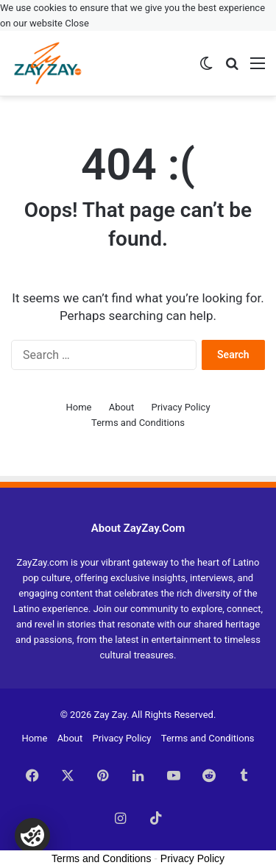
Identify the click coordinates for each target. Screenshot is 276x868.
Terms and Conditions (138, 423)
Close (77, 23)
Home (78, 407)
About (122, 407)
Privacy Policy (181, 407)
